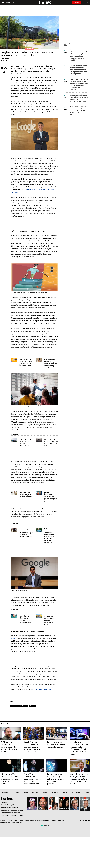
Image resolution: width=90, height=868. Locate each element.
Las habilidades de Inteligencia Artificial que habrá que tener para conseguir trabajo (51, 363)
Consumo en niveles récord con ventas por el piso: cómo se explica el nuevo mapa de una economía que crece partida (79, 55)
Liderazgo (16, 792)
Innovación (5, 792)
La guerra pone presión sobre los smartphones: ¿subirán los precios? (56, 745)
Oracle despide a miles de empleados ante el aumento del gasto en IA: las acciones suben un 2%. (79, 779)
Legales (53, 820)
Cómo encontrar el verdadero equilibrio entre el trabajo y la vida (51, 442)
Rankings (55, 792)
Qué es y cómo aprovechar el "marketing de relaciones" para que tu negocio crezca (26, 619)
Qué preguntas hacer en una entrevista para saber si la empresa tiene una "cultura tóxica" (51, 497)
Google (32, 706)
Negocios (35, 792)
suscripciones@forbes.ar (14, 813)
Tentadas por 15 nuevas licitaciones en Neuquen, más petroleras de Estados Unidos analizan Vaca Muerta (79, 111)
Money (26, 792)
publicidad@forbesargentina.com (14, 805)
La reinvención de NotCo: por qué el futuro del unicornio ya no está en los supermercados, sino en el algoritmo (79, 70)
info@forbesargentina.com (12, 808)
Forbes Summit (76, 792)
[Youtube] (86, 821)
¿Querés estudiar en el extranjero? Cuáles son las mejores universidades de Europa (51, 620)
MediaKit (3, 820)
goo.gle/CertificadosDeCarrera (42, 689)
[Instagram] (83, 821)
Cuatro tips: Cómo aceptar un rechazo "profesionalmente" (26, 494)
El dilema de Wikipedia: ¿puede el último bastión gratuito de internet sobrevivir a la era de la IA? (10, 747)
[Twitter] (81, 821)
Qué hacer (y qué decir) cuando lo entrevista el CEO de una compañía (26, 442)
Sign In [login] (86, 2)
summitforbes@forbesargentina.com (14, 810)
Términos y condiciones (43, 820)
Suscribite (77, 2)
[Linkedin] (89, 821)
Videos (65, 792)
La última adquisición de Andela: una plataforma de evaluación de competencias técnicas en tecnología (49, 536)
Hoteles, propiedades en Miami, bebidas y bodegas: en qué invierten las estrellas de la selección (79, 98)
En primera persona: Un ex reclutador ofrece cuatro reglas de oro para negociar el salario (26, 533)
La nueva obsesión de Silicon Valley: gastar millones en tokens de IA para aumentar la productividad (56, 779)
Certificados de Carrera (19, 706)
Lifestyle (45, 792)
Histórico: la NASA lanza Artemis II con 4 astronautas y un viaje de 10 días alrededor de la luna (10, 779)
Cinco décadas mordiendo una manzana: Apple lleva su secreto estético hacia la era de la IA (33, 779)
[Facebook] (78, 821)
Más (78, 45)
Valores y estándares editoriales (28, 820)
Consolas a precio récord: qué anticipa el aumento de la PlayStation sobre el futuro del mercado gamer (79, 748)
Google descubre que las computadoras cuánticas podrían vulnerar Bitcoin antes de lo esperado (33, 747)
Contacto (16, 820)
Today (87, 792)
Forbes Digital (5, 58)
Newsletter (9, 820)
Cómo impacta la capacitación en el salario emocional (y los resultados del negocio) (26, 363)
